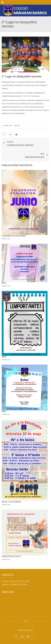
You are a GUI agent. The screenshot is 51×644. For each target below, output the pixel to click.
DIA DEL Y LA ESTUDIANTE (11, 502)
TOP (26, 621)
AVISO (4, 283)
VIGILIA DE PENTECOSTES (11, 556)
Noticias (17, 126)
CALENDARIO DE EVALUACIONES (14, 236)
